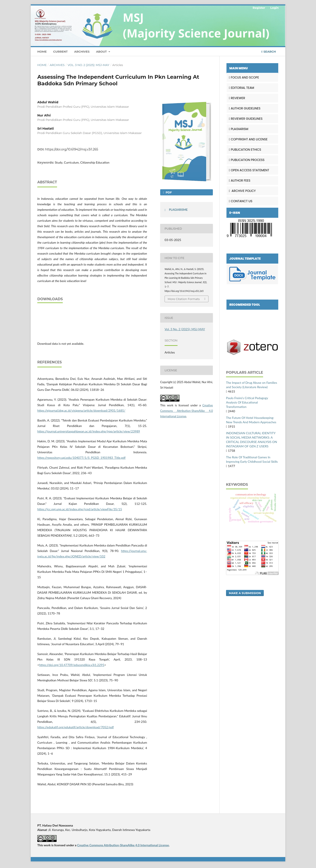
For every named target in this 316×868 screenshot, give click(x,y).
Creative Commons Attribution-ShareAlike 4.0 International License (187, 411)
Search (268, 52)
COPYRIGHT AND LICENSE (248, 139)
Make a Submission (245, 593)
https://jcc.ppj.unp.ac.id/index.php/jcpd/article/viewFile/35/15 (80, 509)
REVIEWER (237, 98)
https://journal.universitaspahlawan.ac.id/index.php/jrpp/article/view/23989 (89, 431)
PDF (168, 192)
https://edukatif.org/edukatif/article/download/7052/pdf (75, 727)
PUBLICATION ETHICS (245, 150)
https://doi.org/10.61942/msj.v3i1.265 (72, 149)
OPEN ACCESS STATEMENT (249, 170)
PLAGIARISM (239, 129)
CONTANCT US (241, 201)
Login (275, 8)
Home (42, 52)
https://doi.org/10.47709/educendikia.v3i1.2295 (72, 665)
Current (60, 52)
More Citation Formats (184, 299)
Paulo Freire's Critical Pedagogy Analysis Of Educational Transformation (247, 402)
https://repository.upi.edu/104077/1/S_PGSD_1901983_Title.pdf (81, 458)
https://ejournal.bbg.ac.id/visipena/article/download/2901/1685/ (81, 410)
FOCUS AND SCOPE (244, 77)
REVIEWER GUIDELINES (246, 119)
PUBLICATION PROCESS (247, 160)
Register (259, 8)
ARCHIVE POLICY (242, 191)
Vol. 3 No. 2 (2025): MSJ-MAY (88, 65)
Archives (82, 52)
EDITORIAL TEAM (241, 88)
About (102, 52)
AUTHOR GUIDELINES (245, 108)
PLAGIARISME (178, 210)
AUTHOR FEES (240, 180)
